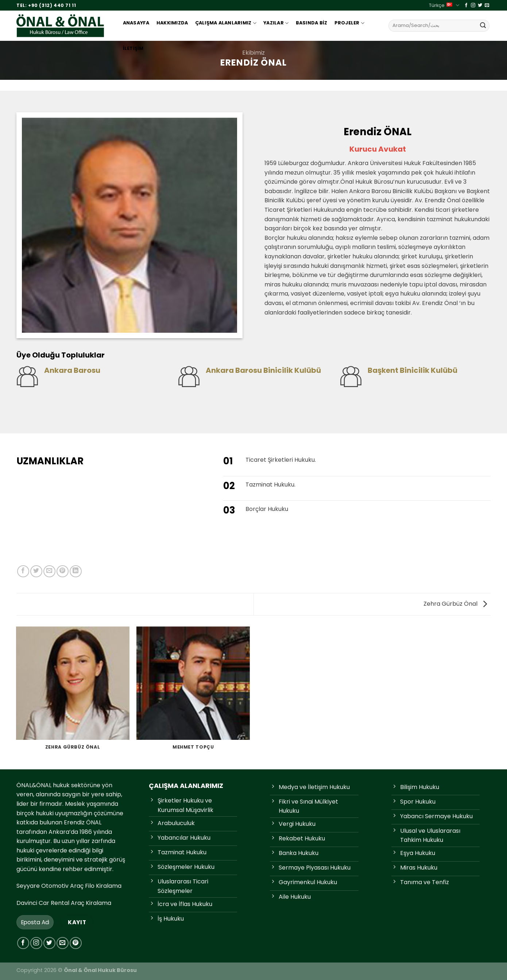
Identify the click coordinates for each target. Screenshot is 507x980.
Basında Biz (312, 23)
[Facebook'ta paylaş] (23, 571)
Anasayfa (136, 23)
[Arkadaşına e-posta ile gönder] (49, 571)
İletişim (133, 48)
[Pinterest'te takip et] (76, 943)
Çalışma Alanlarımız (226, 23)
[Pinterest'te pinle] (63, 571)
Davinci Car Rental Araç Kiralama (64, 903)
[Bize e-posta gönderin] (487, 5)
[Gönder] (483, 26)
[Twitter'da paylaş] (36, 571)
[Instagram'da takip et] (473, 5)
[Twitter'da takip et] (480, 5)
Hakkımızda (172, 23)
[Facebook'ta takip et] (466, 5)
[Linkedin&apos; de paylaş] (76, 571)
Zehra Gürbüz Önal (455, 604)
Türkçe (444, 5)
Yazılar (276, 23)
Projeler (350, 23)
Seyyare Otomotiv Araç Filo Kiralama (69, 886)
